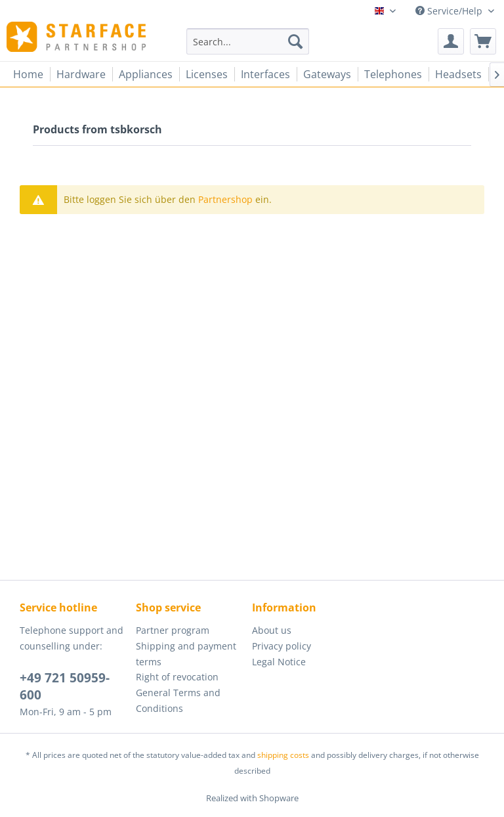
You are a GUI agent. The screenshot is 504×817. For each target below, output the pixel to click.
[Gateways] (327, 74)
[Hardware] (81, 74)
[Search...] (248, 41)
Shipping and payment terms (186, 654)
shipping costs (283, 755)
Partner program (173, 630)
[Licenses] (207, 74)
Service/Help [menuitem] (450, 11)
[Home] (28, 74)
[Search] (295, 41)
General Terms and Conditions (178, 700)
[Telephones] (393, 74)
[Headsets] (458, 74)
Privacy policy (282, 646)
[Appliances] (146, 74)
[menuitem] (248, 41)
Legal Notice (279, 662)
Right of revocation (177, 677)
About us (272, 630)
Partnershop (225, 199)
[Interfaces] (265, 74)
